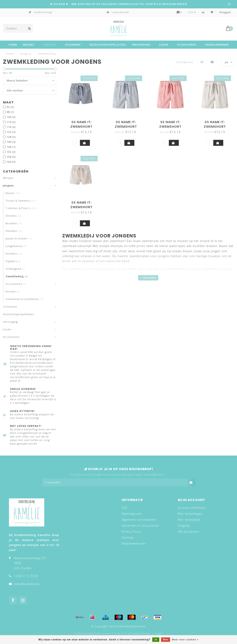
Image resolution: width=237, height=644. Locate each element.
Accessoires (187, 45)
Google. (159, 633)
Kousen (13, 292)
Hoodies (14, 254)
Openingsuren (132, 514)
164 (11, 162)
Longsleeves (16, 246)
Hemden (14, 231)
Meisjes (29, 45)
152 (11, 152)
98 (10, 112)
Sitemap (128, 538)
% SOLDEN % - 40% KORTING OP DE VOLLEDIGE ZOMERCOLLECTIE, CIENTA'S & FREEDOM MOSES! (119, 4)
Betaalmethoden (134, 544)
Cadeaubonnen (217, 45)
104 (11, 117)
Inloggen (225, 12)
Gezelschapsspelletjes (108, 45)
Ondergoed (15, 269)
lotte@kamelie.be (27, 584)
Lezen (164, 45)
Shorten (14, 216)
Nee (166, 640)
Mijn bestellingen (190, 514)
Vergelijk (184, 526)
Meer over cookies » (185, 640)
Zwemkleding (17, 276)
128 (11, 137)
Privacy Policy (131, 532)
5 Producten (185, 62)
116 (11, 127)
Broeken (14, 223)
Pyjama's (13, 261)
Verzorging (141, 45)
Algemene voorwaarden (139, 520)
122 (11, 132)
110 (11, 122)
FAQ (124, 508)
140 (11, 142)
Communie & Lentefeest (25, 299)
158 (11, 157)
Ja (156, 640)
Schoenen (73, 45)
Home (13, 45)
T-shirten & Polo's (21, 208)
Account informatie (192, 508)
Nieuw (13, 193)
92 (10, 107)
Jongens (50, 45)
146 (11, 147)
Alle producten (189, 532)
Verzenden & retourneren (140, 526)
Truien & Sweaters (21, 201)
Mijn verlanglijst (189, 520)
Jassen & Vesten (19, 239)
